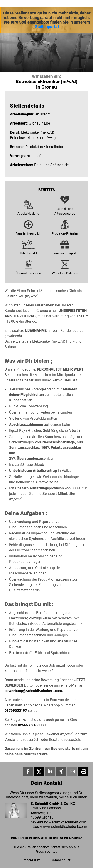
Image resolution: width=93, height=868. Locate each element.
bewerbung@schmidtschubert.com (33, 691)
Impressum (31, 860)
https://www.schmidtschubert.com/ (59, 827)
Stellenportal (47, 27)
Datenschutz (60, 860)
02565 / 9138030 (32, 725)
